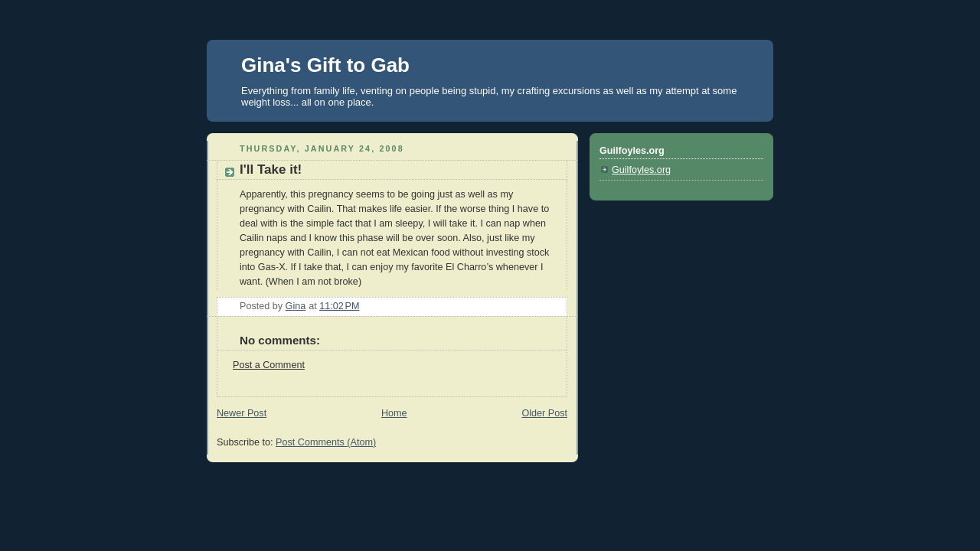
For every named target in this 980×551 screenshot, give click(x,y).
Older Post (544, 413)
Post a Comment (269, 365)
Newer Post (242, 413)
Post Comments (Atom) (326, 442)
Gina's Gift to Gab (325, 65)
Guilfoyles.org (641, 170)
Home (394, 413)
